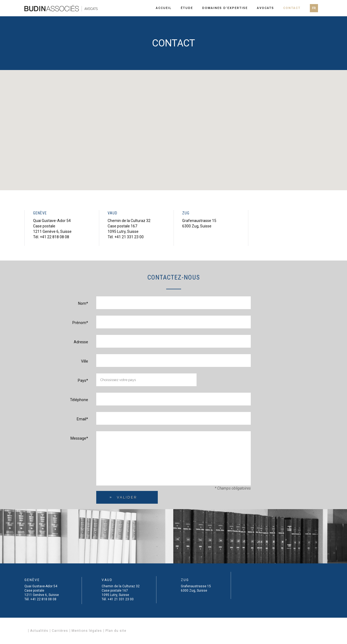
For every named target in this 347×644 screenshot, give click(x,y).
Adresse (81, 342)
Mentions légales (87, 631)
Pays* (83, 380)
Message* (79, 438)
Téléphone (79, 400)
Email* (82, 419)
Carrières (60, 631)
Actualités (39, 631)
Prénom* (80, 323)
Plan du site (116, 631)
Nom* (83, 303)
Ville (85, 361)
